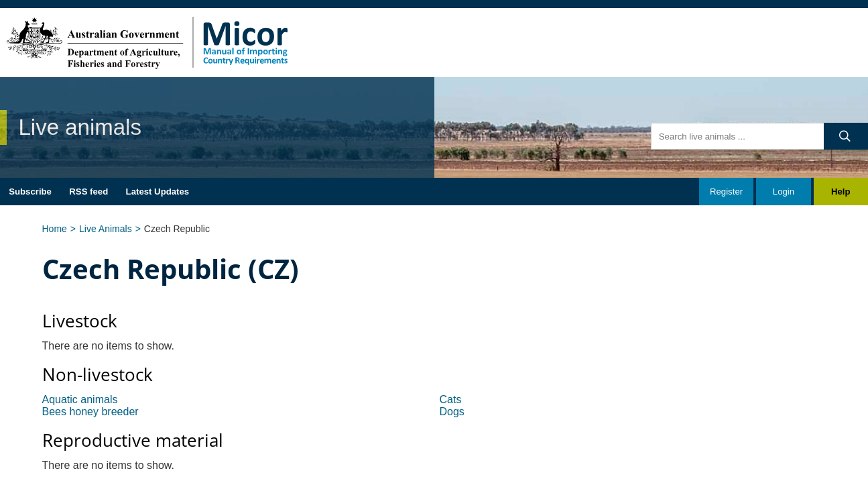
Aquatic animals (80, 399)
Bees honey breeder (90, 412)
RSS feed (88, 192)
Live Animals (106, 229)
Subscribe (30, 192)
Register (726, 192)
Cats (451, 399)
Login (784, 192)
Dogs (452, 412)
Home (55, 229)
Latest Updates (158, 192)
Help (841, 192)
